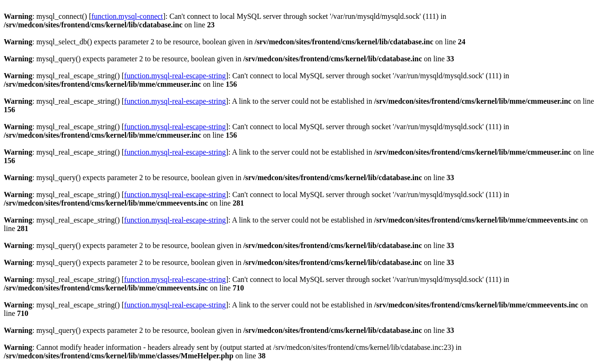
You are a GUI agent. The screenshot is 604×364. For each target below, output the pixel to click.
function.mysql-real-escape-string (175, 76)
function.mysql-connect (127, 16)
